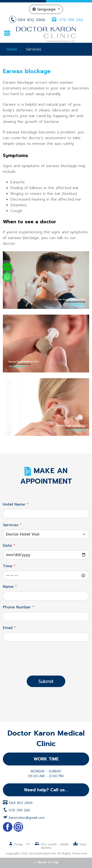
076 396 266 (67, 20)
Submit (46, 681)
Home (12, 49)
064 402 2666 (28, 20)
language (45, 9)
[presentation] (46, 662)
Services (34, 49)
